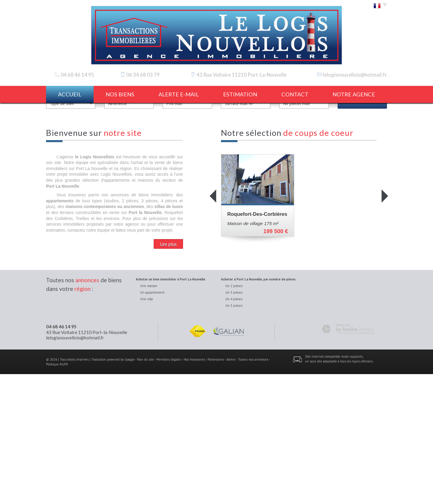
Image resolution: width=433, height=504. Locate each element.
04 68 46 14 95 (61, 456)
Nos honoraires (194, 489)
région (83, 418)
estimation (240, 94)
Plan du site (145, 489)
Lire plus (168, 374)
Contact (295, 94)
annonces (87, 410)
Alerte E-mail (179, 94)
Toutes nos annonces (253, 489)
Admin (231, 489)
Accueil (70, 94)
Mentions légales (169, 489)
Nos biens (120, 94)
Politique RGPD (57, 494)
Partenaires (216, 489)
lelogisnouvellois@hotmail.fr (355, 75)
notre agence (354, 94)
